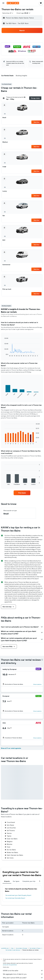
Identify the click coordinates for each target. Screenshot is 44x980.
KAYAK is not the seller (23, 971)
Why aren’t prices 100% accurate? (23, 978)
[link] (22, 493)
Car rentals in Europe (22, 948)
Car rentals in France (35, 948)
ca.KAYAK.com (5, 948)
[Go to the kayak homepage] (13, 3)
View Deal (36, 122)
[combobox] (8, 13)
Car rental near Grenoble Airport (15, 898)
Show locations (37, 684)
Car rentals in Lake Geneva (13, 950)
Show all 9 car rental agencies (11, 748)
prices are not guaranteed (10, 965)
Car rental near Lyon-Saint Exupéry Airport (18, 895)
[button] (3, 3)
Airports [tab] (7, 881)
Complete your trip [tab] (29, 881)
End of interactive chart (3, 355)
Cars (12, 948)
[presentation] (42, 660)
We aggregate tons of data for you (23, 974)
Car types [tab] (16, 881)
